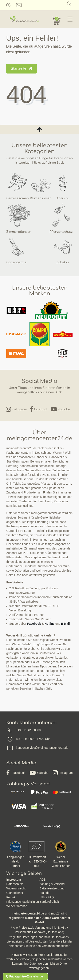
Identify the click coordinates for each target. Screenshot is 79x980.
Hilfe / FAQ (47, 897)
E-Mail (65, 624)
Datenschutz (15, 884)
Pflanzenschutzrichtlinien (23, 902)
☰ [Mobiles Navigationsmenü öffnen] (70, 19)
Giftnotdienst (15, 893)
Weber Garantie (17, 906)
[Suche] (69, 4)
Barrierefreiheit (49, 902)
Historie (45, 893)
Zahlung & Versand (52, 884)
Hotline (49, 624)
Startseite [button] (21, 68)
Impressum (14, 880)
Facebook (34, 624)
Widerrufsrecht (16, 888)
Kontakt (11, 897)
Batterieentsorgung (52, 888)
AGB (43, 880)
